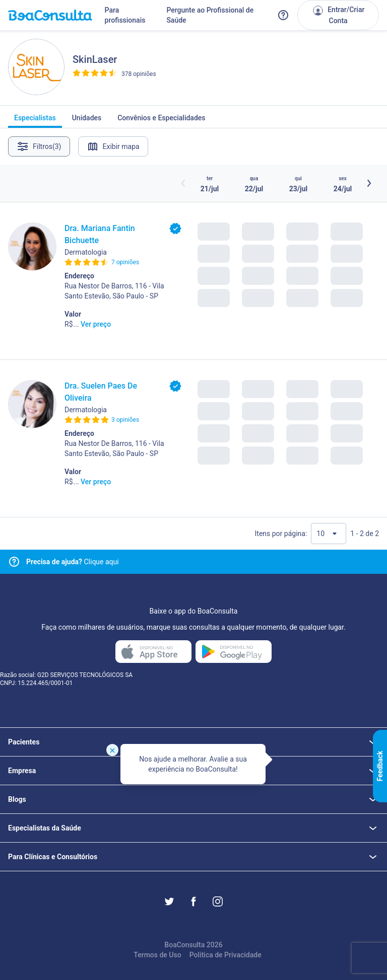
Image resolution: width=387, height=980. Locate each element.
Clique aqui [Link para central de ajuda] (73, 562)
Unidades (87, 121)
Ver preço (96, 324)
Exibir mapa (113, 146)
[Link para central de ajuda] (14, 562)
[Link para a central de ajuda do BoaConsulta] (283, 15)
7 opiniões (125, 262)
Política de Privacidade (225, 955)
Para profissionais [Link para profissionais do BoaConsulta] (125, 15)
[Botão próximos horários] (369, 183)
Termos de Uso (157, 955)
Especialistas (35, 121)
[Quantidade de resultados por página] (329, 534)
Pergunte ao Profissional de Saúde (210, 15)
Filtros (39, 146)
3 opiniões (125, 420)
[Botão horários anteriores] (183, 183)
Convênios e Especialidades (161, 121)
